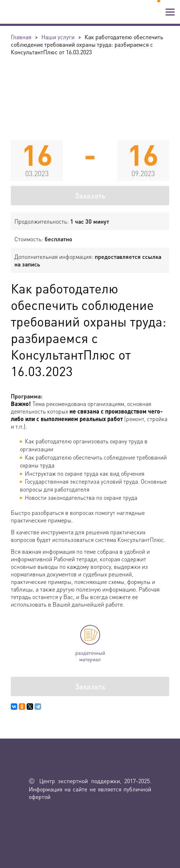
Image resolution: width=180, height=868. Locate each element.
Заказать (90, 196)
